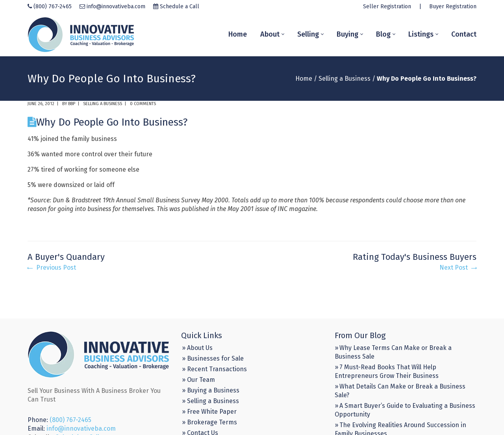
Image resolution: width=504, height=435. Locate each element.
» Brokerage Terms (209, 422)
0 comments (143, 104)
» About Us (197, 348)
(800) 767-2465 (53, 6)
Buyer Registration (453, 6)
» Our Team (198, 380)
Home (304, 79)
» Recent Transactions (214, 369)
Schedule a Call (180, 6)
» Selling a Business (210, 401)
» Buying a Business (211, 390)
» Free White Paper (209, 412)
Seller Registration (387, 6)
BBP (72, 104)
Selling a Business (345, 79)
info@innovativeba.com (116, 6)
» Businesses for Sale (213, 358)
